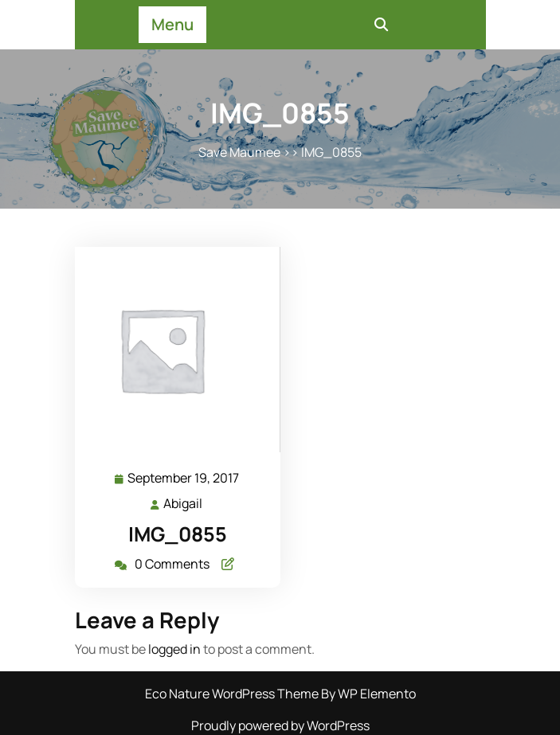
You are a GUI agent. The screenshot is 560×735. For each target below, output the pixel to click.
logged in (174, 649)
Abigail (184, 503)
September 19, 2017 (184, 478)
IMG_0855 (178, 534)
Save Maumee (239, 152)
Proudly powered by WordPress (280, 725)
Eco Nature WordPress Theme (233, 694)
